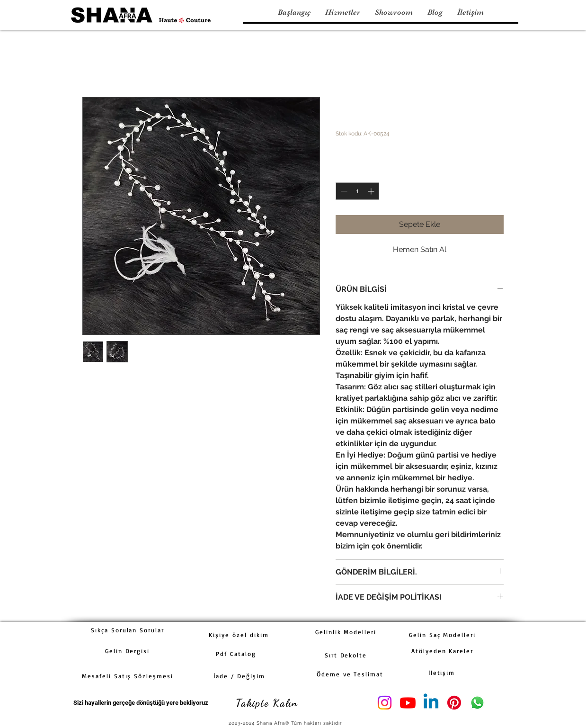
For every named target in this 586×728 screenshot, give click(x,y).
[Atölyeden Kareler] (442, 651)
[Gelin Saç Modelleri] (442, 635)
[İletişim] (442, 673)
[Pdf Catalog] (236, 654)
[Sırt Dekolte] (346, 655)
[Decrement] (343, 191)
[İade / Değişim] (239, 676)
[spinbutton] (357, 191)
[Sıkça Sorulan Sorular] (128, 630)
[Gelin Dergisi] (127, 651)
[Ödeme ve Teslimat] (350, 674)
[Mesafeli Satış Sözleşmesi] (128, 676)
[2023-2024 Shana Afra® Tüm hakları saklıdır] (286, 723)
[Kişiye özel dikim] (239, 635)
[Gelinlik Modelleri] (346, 632)
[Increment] (372, 191)
